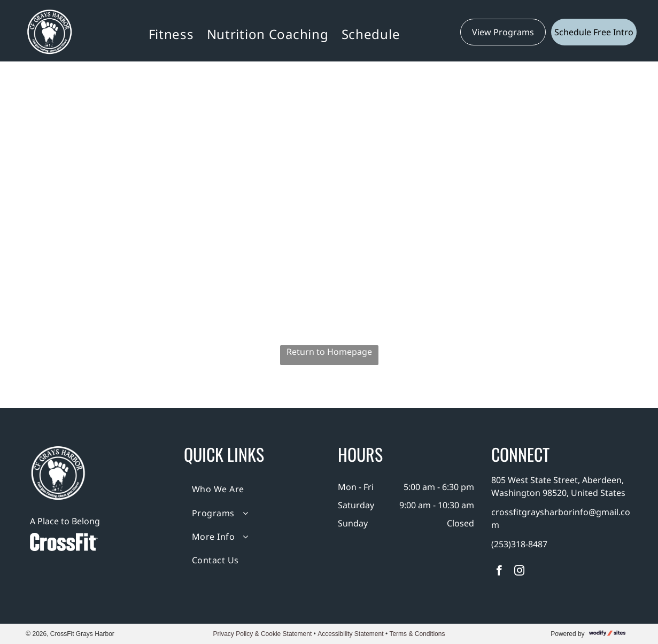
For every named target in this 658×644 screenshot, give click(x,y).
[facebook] (499, 572)
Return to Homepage (329, 352)
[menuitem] (171, 34)
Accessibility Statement (350, 634)
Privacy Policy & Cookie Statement (263, 634)
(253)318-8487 (519, 544)
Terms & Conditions (417, 634)
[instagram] (519, 572)
